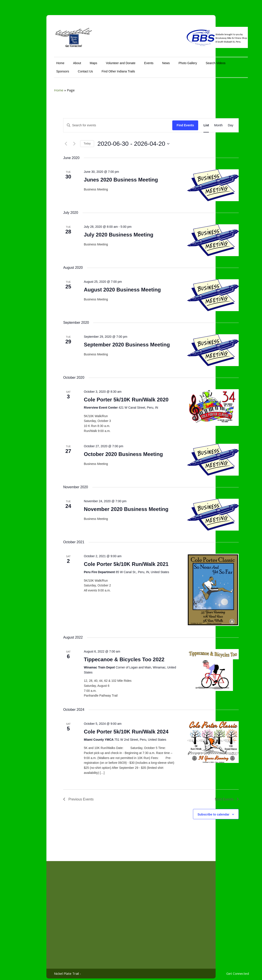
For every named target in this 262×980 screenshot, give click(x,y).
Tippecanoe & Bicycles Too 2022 (104, 656)
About (57, 60)
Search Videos (196, 60)
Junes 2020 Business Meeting (101, 177)
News (146, 60)
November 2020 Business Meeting (106, 506)
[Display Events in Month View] (199, 122)
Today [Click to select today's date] (67, 140)
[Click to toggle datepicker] (113, 141)
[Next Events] (54, 141)
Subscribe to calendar (193, 811)
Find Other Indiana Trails (98, 68)
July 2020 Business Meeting (99, 232)
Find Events (165, 122)
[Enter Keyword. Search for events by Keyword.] (98, 122)
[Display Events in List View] (186, 122)
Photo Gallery (168, 60)
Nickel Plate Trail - (48, 970)
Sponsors (43, 68)
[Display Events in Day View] (211, 122)
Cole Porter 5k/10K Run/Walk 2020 (106, 397)
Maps (73, 60)
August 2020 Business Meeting (102, 287)
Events (129, 60)
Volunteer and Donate (101, 60)
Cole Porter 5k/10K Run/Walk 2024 (106, 729)
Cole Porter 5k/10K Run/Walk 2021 (106, 561)
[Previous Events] (46, 141)
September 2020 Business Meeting (107, 342)
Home (40, 60)
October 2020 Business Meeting (103, 451)
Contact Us (65, 68)
